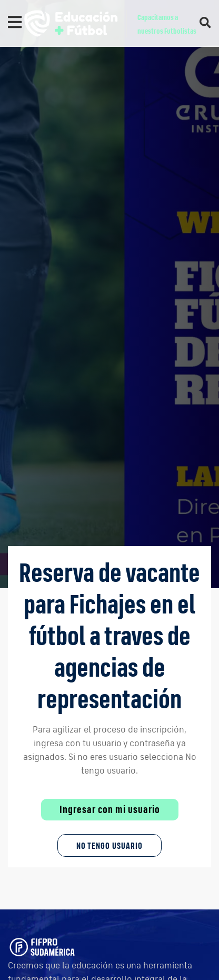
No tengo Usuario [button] (109, 845)
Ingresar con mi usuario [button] (110, 809)
